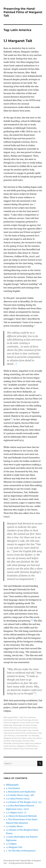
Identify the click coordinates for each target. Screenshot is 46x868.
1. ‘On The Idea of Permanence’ (21, 851)
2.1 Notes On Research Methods (21, 816)
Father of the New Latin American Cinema (20, 728)
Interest (35, 730)
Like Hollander (22, 736)
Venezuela (8, 749)
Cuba (37, 723)
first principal (21, 730)
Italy (40, 733)
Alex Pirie (23, 717)
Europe (34, 725)
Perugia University (22, 741)
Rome (22, 743)
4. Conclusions (13, 788)
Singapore (21, 746)
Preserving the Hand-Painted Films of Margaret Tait (23, 12)
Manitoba (35, 736)
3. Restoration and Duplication (21, 792)
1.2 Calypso (11, 844)
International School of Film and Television (21, 733)
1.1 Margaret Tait (18, 41)
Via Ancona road (31, 749)
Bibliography (12, 785)
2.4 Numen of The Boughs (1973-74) (24, 802)
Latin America (9, 736)
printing (16, 743)
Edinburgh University (22, 725)
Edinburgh (8, 725)
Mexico (25, 738)
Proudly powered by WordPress (21, 863)
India (29, 730)
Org (12, 741)
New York (32, 738)
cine (32, 723)
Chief (28, 723)
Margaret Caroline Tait (12, 738)
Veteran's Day (18, 749)
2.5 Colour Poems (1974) (18, 799)
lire (30, 736)
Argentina (16, 723)
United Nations (32, 746)
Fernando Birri (9, 730)
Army (23, 723)
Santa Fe (12, 746)
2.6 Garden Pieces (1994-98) (20, 795)
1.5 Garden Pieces (14, 826)
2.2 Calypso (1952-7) (16, 812)
